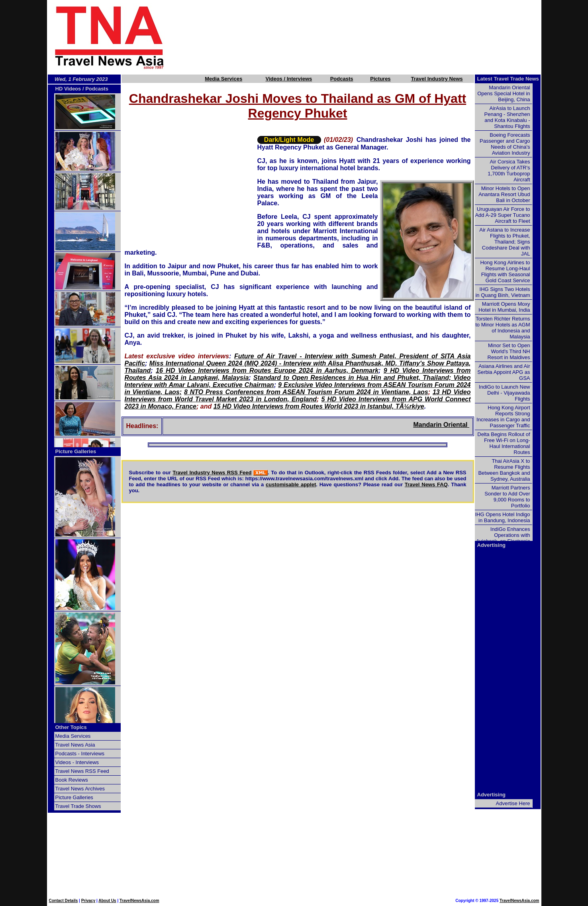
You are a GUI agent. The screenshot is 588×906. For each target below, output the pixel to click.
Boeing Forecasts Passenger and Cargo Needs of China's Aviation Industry (505, 144)
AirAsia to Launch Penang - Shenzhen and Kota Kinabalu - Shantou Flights (507, 117)
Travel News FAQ (426, 484)
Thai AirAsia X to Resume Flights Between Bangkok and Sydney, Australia (504, 470)
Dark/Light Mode (289, 140)
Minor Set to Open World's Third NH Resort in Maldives (509, 351)
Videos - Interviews (77, 762)
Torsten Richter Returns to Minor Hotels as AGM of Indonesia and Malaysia (503, 328)
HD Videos (68, 89)
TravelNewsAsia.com (139, 901)
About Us (107, 901)
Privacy (88, 901)
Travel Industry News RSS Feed (212, 473)
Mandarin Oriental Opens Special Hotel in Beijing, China (504, 93)
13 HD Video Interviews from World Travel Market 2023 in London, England (298, 396)
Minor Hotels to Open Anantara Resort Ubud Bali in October (504, 194)
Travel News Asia (75, 745)
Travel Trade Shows (78, 806)
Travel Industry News (437, 79)
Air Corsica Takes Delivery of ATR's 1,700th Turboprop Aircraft (509, 171)
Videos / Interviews (289, 79)
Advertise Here (513, 803)
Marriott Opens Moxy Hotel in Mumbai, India (504, 307)
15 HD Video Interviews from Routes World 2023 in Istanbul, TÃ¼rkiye (319, 406)
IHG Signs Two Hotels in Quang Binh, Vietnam (503, 292)
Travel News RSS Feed (82, 771)
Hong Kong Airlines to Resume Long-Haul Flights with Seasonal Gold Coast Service (505, 271)
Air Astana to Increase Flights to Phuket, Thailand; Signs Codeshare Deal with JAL (505, 242)
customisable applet (291, 484)
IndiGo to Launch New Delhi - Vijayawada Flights (505, 393)
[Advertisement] (367, 37)
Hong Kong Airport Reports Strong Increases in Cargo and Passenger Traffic (503, 417)
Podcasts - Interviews (80, 754)
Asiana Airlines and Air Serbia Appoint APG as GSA (504, 372)
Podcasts (342, 79)
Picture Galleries (76, 451)
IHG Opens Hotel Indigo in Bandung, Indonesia (502, 517)
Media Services (223, 79)
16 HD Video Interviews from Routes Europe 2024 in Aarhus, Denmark (267, 370)
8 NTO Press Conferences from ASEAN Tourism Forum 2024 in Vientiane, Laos (306, 392)
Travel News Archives (80, 789)
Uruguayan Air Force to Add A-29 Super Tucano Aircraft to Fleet (502, 215)
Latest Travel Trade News (508, 79)
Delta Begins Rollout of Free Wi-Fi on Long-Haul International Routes (504, 443)
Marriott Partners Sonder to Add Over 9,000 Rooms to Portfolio (507, 497)
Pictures (380, 79)
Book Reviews (72, 780)
